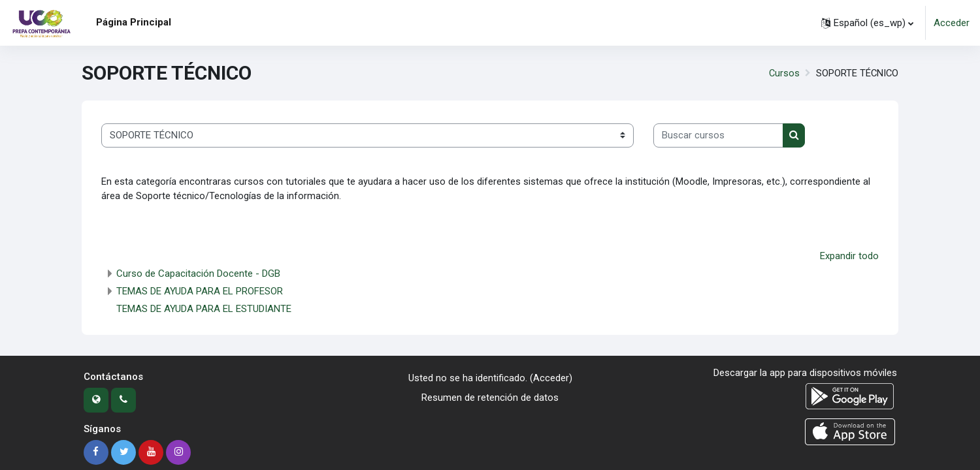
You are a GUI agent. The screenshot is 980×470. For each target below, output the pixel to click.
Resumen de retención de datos (490, 399)
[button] (867, 23)
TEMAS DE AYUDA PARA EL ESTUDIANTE (204, 310)
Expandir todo (849, 257)
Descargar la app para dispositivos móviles (805, 374)
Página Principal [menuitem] (134, 22)
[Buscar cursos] (718, 135)
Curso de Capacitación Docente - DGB (198, 275)
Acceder (952, 23)
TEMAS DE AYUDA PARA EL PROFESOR (200, 292)
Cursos (783, 73)
